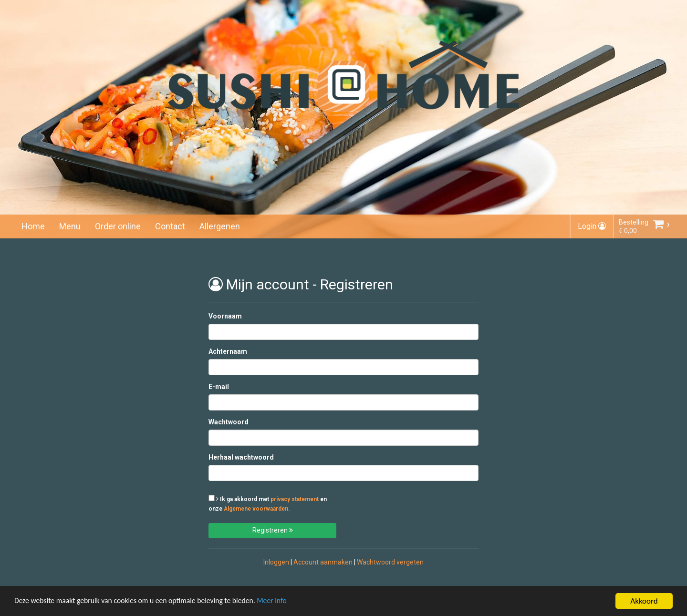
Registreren (273, 530)
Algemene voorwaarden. (257, 509)
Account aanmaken (323, 562)
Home (33, 226)
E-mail (219, 387)
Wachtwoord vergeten (390, 562)
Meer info (293, 602)
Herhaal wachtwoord (241, 457)
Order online (118, 226)
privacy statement (295, 499)
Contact (170, 226)
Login (592, 226)
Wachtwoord (229, 422)
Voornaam (225, 316)
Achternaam (228, 351)
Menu (70, 226)
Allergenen (220, 226)
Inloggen (276, 562)
